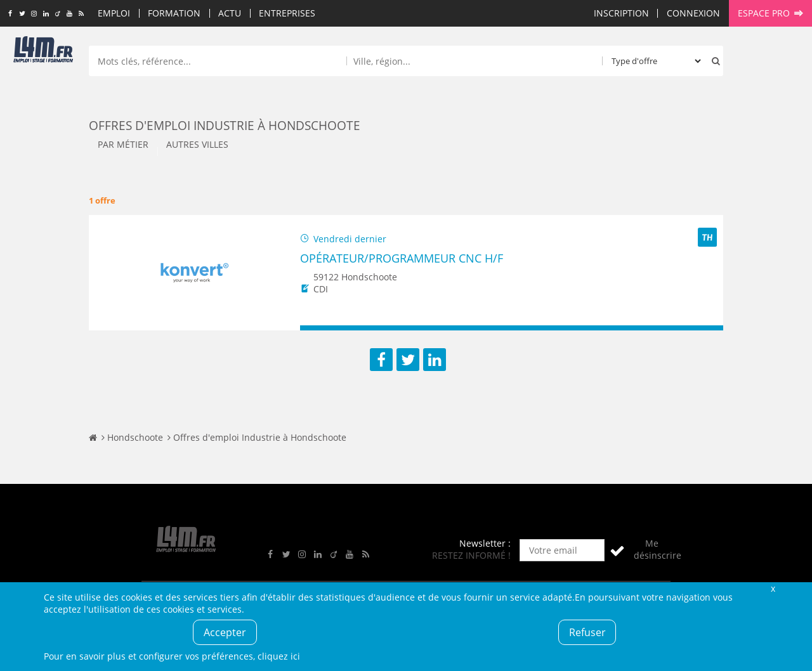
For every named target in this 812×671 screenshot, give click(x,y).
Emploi (114, 13)
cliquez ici (279, 656)
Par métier (123, 144)
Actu (230, 13)
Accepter (225, 632)
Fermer (773, 588)
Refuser (587, 632)
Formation (174, 13)
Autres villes (197, 144)
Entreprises (287, 13)
